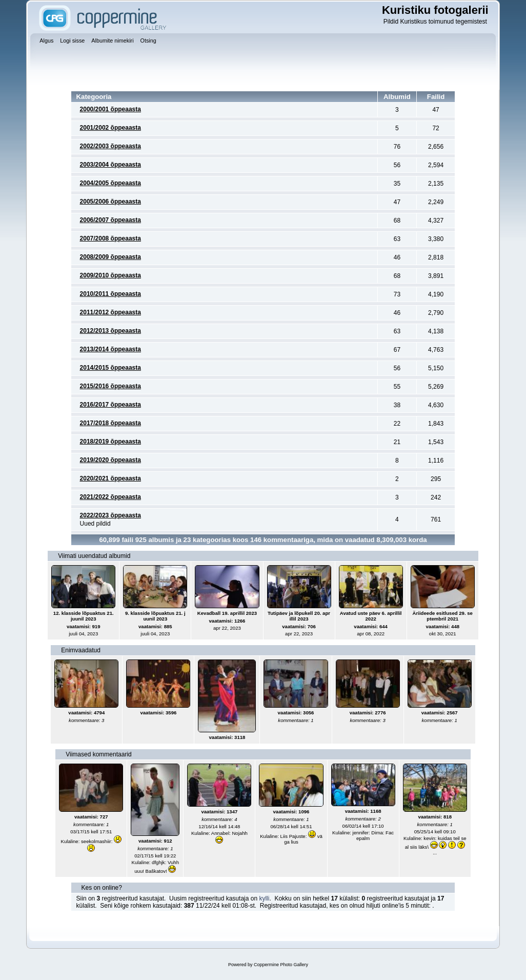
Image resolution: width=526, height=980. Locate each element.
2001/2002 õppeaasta (110, 128)
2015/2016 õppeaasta (110, 386)
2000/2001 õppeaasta (110, 109)
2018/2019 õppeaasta (110, 442)
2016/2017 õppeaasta (110, 405)
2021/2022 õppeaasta (110, 497)
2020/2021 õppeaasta (110, 478)
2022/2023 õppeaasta (110, 515)
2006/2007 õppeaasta (110, 220)
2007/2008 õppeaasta (110, 238)
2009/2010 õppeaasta (110, 275)
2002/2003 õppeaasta (110, 146)
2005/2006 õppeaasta (110, 202)
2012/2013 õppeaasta (110, 331)
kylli (264, 898)
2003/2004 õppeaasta (110, 165)
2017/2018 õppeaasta (110, 423)
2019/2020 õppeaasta (110, 460)
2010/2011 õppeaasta (110, 294)
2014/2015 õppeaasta (110, 368)
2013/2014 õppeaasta (110, 349)
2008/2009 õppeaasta (110, 257)
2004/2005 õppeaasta (110, 183)
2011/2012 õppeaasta (110, 312)
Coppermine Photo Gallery (281, 965)
